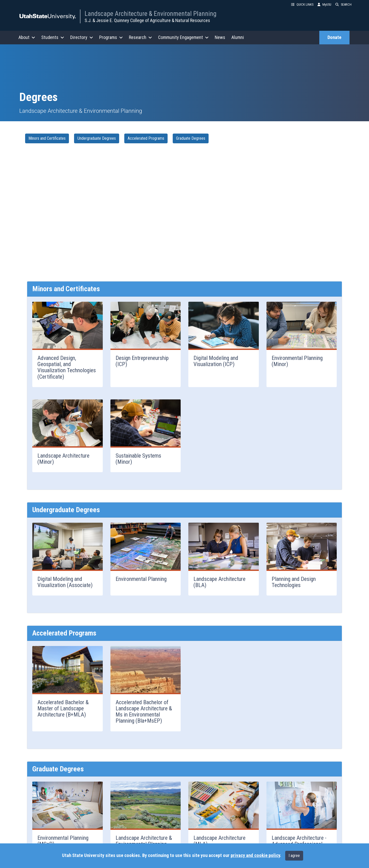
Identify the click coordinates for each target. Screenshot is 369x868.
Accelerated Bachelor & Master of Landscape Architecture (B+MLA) (63, 708)
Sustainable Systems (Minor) (138, 459)
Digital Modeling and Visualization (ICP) (216, 361)
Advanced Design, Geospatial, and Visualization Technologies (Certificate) (67, 367)
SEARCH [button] (344, 4)
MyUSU (324, 4)
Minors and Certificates (47, 138)
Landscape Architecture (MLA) (219, 841)
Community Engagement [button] (183, 37)
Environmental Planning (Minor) (297, 361)
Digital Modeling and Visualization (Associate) (65, 582)
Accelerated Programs (146, 138)
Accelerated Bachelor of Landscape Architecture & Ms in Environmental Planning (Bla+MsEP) (144, 712)
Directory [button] (82, 37)
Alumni (238, 37)
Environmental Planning (141, 579)
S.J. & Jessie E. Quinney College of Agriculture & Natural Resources (147, 20)
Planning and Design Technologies (294, 582)
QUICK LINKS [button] (302, 4)
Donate (334, 37)
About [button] (27, 37)
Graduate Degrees (191, 138)
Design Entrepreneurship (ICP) (142, 361)
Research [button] (140, 37)
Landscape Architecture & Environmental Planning (151, 14)
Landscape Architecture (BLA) (219, 582)
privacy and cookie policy (255, 855)
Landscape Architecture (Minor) (63, 459)
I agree (294, 856)
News (220, 37)
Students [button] (53, 37)
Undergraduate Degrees (97, 138)
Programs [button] (111, 37)
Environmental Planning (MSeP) (63, 841)
